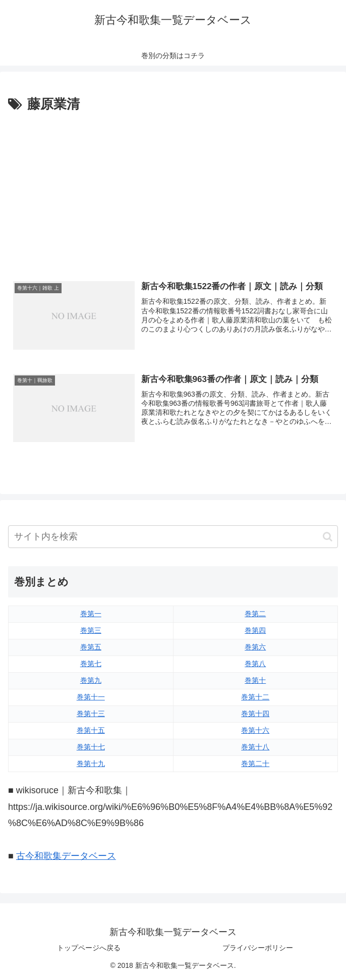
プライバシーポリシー (258, 948)
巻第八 (255, 664)
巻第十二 (255, 697)
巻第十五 (91, 730)
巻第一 (91, 614)
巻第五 (91, 647)
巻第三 (91, 630)
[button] (328, 537)
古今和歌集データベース (66, 856)
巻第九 (91, 680)
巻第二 (255, 614)
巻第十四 (255, 714)
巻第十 (255, 680)
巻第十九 (91, 764)
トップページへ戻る (89, 948)
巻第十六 (255, 730)
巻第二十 (255, 764)
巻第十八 (255, 747)
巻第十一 (91, 697)
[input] (173, 537)
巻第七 (91, 664)
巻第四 (255, 630)
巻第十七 (91, 747)
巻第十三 (91, 714)
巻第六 (255, 647)
